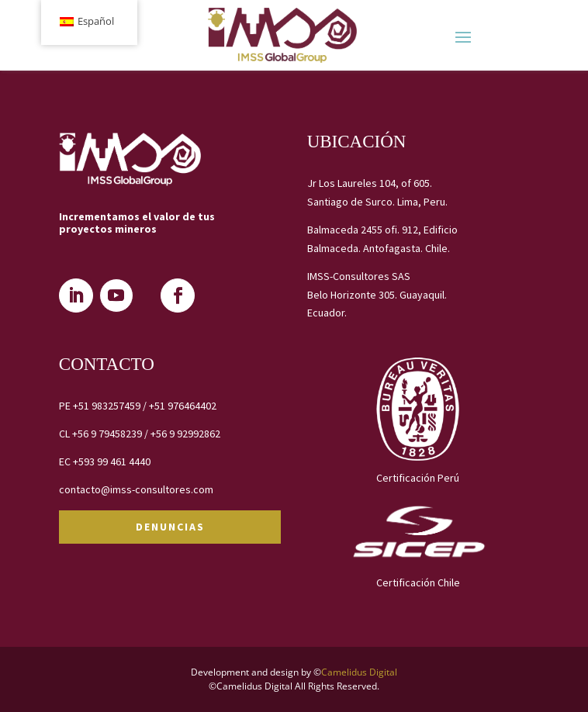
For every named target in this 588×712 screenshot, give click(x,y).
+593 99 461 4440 (112, 461)
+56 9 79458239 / (111, 434)
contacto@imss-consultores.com (136, 489)
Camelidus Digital (359, 672)
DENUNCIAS (170, 527)
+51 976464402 (183, 406)
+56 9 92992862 (185, 434)
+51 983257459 (107, 406)
